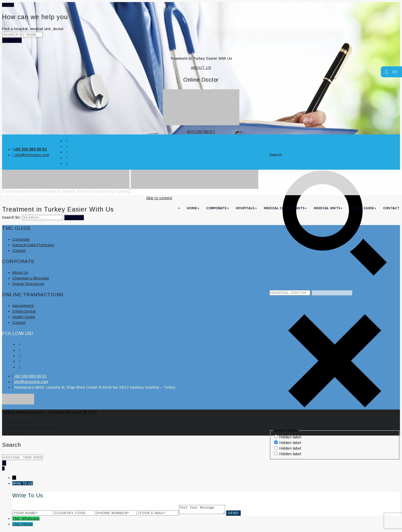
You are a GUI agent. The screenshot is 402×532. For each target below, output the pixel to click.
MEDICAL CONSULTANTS (284, 208)
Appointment (23, 306)
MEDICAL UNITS (327, 208)
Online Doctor (24, 311)
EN (392, 71)
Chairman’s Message (31, 278)
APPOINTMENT (201, 132)
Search (12, 40)
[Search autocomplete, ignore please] (332, 293)
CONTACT (391, 208)
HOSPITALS (245, 208)
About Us (20, 273)
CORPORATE (216, 208)
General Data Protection (33, 245)
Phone (27, 526)
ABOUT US (201, 68)
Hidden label (290, 437)
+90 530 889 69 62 (30, 149)
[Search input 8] (290, 293)
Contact (19, 251)
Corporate (21, 239)
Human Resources (28, 284)
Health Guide (362, 208)
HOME (192, 208)
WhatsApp (31, 520)
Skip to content (159, 198)
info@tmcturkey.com (32, 155)
